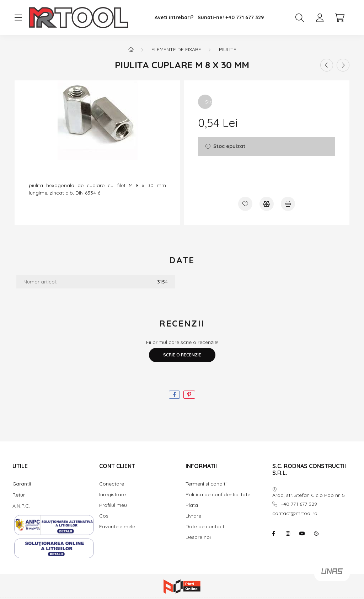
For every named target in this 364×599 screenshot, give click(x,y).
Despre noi (198, 537)
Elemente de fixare (176, 49)
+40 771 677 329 (245, 18)
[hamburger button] (18, 18)
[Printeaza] (288, 204)
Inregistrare (113, 495)
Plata (192, 505)
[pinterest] (189, 395)
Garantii (22, 484)
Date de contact (205, 527)
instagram (288, 534)
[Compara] (267, 204)
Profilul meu (113, 505)
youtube (302, 534)
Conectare (112, 484)
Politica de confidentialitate (218, 495)
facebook (274, 534)
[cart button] (339, 18)
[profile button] (320, 18)
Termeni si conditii (207, 484)
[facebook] (174, 395)
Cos (104, 516)
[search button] (300, 18)
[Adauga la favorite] (245, 204)
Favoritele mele (117, 527)
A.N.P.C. (21, 506)
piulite (228, 49)
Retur (19, 495)
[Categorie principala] (131, 49)
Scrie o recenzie (182, 355)
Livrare (193, 516)
